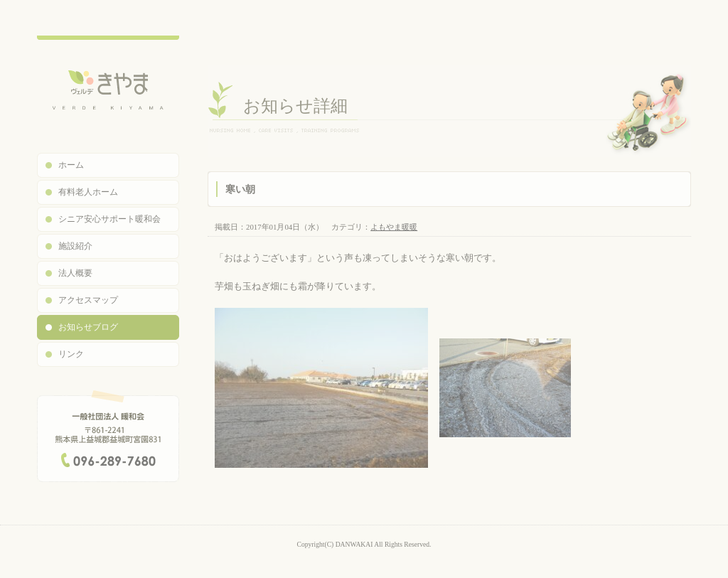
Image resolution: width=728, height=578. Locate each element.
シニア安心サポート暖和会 (109, 219)
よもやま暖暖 (394, 227)
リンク (71, 354)
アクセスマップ (88, 300)
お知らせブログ (88, 327)
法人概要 (75, 273)
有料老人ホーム (88, 192)
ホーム (71, 165)
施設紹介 (75, 246)
